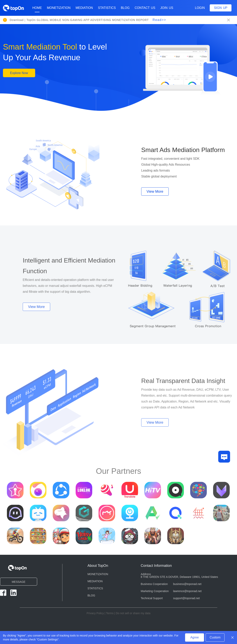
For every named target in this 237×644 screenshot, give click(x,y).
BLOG (125, 8)
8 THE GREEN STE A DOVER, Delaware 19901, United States (179, 577)
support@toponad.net (187, 598)
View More (155, 192)
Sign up (221, 8)
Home (37, 9)
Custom (215, 637)
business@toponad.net (187, 584)
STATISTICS (107, 8)
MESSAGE (18, 582)
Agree (195, 637)
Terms (110, 613)
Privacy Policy (95, 613)
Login (200, 8)
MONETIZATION (59, 8)
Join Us (167, 8)
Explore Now (19, 73)
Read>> (159, 20)
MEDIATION (84, 8)
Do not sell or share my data (133, 613)
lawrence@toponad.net (187, 591)
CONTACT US (145, 8)
